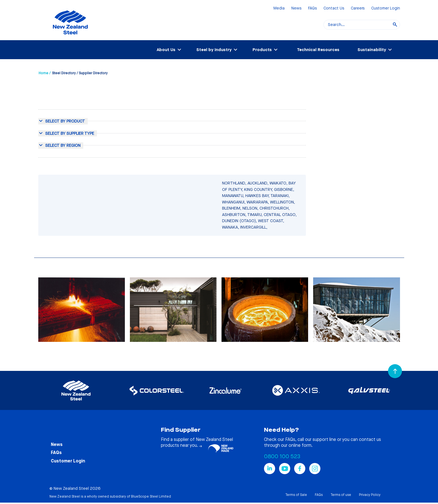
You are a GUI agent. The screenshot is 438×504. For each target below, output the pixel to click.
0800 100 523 (282, 456)
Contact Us (334, 9)
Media (279, 9)
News (296, 9)
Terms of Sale (296, 495)
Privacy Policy (370, 495)
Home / (45, 73)
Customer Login (386, 9)
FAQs (312, 9)
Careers (358, 9)
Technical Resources (318, 50)
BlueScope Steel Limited (151, 496)
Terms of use (341, 495)
